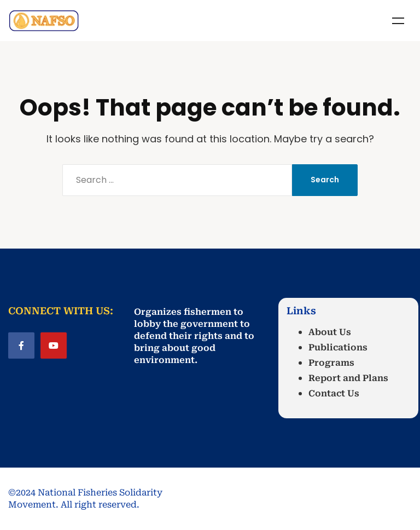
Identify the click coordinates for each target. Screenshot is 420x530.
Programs (331, 363)
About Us (330, 332)
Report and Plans (348, 378)
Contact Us (334, 393)
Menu (398, 21)
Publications (338, 347)
